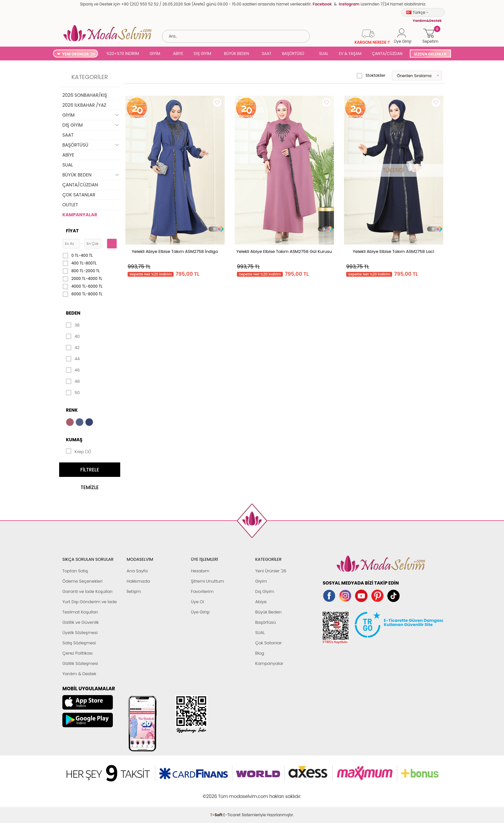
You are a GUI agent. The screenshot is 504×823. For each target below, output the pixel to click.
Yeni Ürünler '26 (271, 571)
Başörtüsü (265, 622)
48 (73, 381)
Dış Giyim (265, 591)
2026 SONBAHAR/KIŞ (85, 95)
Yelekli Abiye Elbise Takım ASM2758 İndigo (175, 251)
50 (73, 393)
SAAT (267, 54)
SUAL (323, 54)
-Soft (217, 793)
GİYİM (155, 54)
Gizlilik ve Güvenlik (81, 622)
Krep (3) (78, 451)
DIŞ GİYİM (203, 54)
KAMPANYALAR (80, 215)
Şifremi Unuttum (207, 581)
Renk (72, 410)
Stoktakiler (371, 76)
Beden (73, 313)
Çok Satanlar (268, 643)
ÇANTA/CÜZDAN (387, 54)
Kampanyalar (269, 663)
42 (73, 348)
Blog (260, 653)
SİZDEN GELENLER (430, 54)
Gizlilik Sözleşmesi (80, 663)
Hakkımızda (138, 581)
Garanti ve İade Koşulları (87, 591)
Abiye (261, 602)
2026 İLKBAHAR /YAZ (84, 105)
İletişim (134, 591)
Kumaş (74, 440)
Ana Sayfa (137, 571)
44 (73, 359)
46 (73, 370)
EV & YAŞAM (350, 54)
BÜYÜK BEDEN (237, 54)
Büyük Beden (268, 612)
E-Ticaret (232, 793)
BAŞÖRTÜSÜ (293, 54)
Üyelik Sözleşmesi (80, 633)
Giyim (261, 581)
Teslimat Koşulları (80, 612)
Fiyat (72, 231)
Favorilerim (202, 591)
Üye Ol (198, 602)
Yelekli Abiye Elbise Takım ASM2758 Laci (393, 251)
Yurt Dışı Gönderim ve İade (90, 602)
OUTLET (70, 205)
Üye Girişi (200, 612)
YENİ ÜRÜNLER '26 (79, 54)
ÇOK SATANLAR (79, 195)
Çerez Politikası (77, 653)
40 (73, 336)
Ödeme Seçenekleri (82, 581)
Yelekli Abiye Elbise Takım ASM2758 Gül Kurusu (284, 251)
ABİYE (178, 54)
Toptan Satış (75, 571)
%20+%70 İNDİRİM (123, 54)
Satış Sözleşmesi (79, 643)
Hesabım (200, 571)
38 (73, 325)
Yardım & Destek (79, 674)
